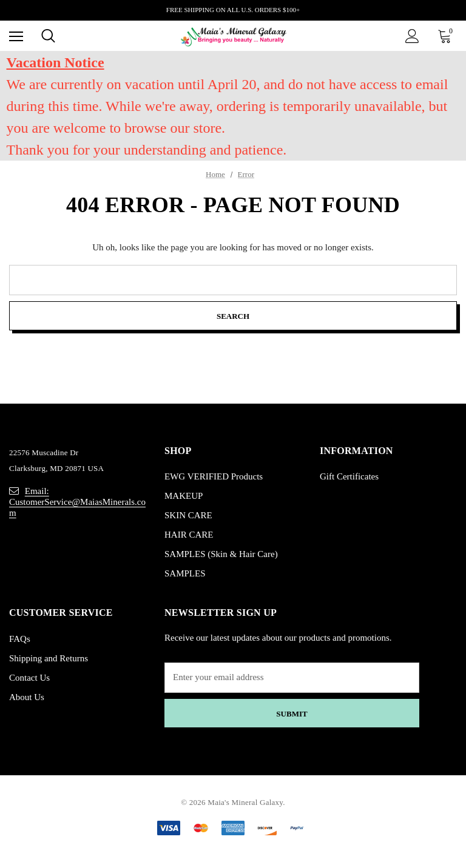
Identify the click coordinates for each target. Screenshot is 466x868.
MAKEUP (184, 496)
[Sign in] (412, 36)
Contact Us (29, 678)
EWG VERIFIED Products (214, 477)
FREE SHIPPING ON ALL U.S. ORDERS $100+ (233, 10)
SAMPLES (185, 574)
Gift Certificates (349, 477)
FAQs (20, 639)
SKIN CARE (188, 516)
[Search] (48, 36)
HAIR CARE (189, 535)
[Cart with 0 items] (447, 36)
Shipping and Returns (49, 658)
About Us (27, 697)
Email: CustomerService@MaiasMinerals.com (77, 502)
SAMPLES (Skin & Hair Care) (221, 555)
